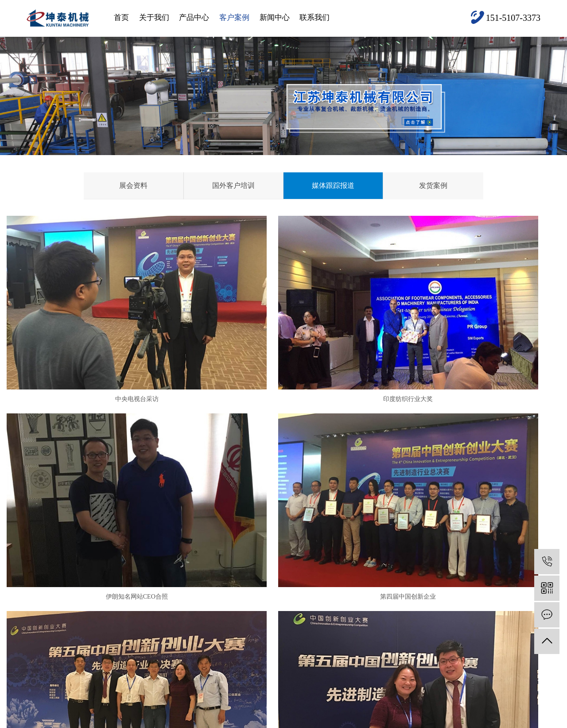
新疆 (275, 721)
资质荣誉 (124, 595)
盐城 (66, 721)
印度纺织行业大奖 (283, 344)
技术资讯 (275, 608)
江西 (289, 721)
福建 (205, 721)
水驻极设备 (171, 635)
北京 (121, 721)
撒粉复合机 (171, 621)
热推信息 (436, 708)
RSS (517, 708)
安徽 (163, 721)
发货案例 (433, 185)
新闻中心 (275, 18)
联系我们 (315, 18)
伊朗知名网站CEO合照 (472, 344)
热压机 (165, 608)
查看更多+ (220, 635)
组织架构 (124, 621)
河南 (93, 721)
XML (534, 708)
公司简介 (124, 582)
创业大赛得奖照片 (472, 486)
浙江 (135, 721)
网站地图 (494, 708)
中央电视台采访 (95, 344)
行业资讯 (275, 595)
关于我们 (154, 18)
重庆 (233, 721)
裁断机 (165, 648)
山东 (177, 721)
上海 (107, 721)
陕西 (247, 721)
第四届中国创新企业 (95, 486)
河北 (149, 721)
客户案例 (234, 18)
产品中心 (194, 18)
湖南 (303, 721)
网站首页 (43, 590)
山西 (261, 721)
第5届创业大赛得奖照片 (283, 486)
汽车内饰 (168, 595)
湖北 (191, 721)
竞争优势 (124, 608)
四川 (219, 721)
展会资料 (133, 185)
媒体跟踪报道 (333, 185)
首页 (121, 18)
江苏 (79, 721)
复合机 (165, 582)
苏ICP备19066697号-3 (226, 708)
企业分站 (466, 708)
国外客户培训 (233, 185)
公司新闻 (275, 582)
